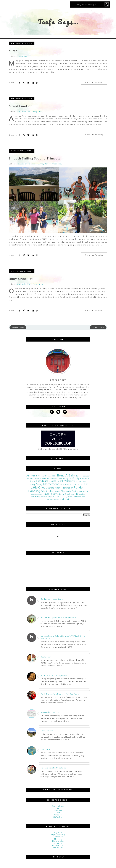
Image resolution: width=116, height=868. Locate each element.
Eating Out (67, 478)
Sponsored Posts (36, 494)
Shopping (83, 491)
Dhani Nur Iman (41, 478)
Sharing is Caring (70, 491)
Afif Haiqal (32, 476)
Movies (64, 484)
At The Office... (45, 476)
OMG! (58, 813)
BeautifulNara (58, 806)
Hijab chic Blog (58, 834)
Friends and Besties (27, 164)
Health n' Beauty (65, 481)
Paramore (58, 815)
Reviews (57, 491)
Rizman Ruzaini (58, 845)
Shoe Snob (58, 847)
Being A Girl (65, 475)
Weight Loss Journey (60, 497)
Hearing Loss (80, 481)
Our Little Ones (24, 112)
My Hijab (58, 839)
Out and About (54, 488)
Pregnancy (22, 56)
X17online (58, 817)
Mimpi (14, 51)
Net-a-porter (58, 841)
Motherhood (51, 484)
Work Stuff (64, 499)
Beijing (54, 476)
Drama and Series (55, 479)
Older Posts (98, 327)
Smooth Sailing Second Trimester (35, 158)
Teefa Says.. (58, 22)
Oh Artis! (58, 810)
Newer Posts (18, 327)
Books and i (78, 476)
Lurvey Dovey (44, 164)
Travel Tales (49, 494)
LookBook (58, 837)
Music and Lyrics (75, 484)
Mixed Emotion (21, 106)
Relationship (47, 491)
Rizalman (58, 843)
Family (76, 478)
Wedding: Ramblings (42, 497)
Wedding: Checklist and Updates (70, 494)
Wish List (72, 497)
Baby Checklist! (21, 279)
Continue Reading (94, 82)
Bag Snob (58, 832)
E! (58, 808)
